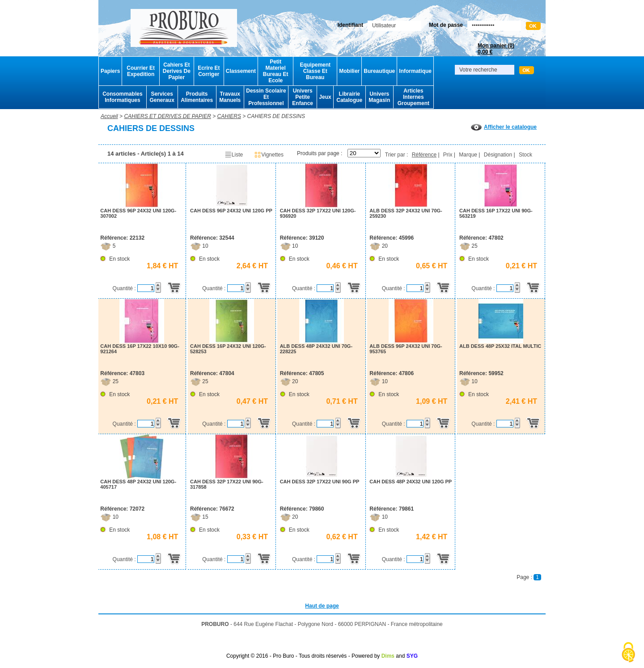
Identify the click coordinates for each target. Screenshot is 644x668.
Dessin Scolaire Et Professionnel (266, 97)
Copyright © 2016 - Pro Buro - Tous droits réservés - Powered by (303, 656)
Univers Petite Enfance (303, 97)
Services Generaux (162, 97)
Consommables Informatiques (122, 97)
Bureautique (379, 71)
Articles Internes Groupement (413, 97)
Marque (468, 155)
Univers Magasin (379, 97)
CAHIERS (229, 116)
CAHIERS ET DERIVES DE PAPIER (167, 116)
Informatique (415, 71)
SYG (412, 656)
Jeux (325, 97)
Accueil (109, 116)
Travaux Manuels (230, 97)
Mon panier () (496, 49)
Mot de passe (446, 25)
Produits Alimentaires (197, 97)
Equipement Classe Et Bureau (315, 71)
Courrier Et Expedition (141, 71)
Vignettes (269, 155)
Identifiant (350, 25)
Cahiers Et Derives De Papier (177, 71)
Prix (448, 155)
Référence (424, 155)
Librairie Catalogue (349, 97)
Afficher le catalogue (504, 127)
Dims (388, 656)
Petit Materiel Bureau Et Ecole (276, 71)
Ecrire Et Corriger (209, 71)
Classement (241, 71)
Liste (234, 155)
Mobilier (349, 71)
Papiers (110, 71)
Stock (525, 155)
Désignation (498, 155)
